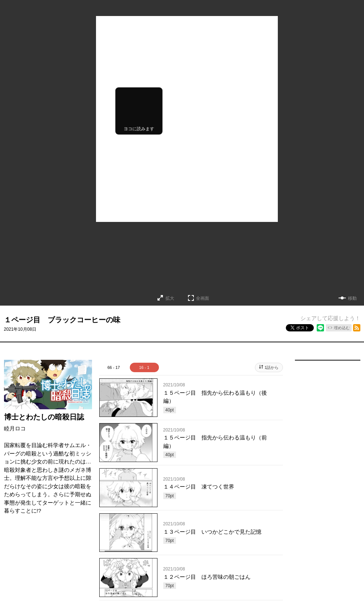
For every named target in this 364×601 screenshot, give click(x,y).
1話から (271, 367)
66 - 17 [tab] (113, 367)
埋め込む (342, 328)
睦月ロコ (15, 428)
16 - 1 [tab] (144, 367)
